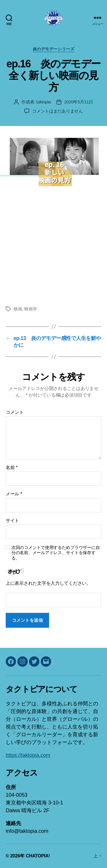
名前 (12, 468)
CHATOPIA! (38, 856)
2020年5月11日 (79, 102)
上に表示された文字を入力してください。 (48, 583)
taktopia (44, 102)
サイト (12, 520)
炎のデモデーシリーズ (53, 49)
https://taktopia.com (28, 755)
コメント (15, 412)
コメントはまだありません (57, 111)
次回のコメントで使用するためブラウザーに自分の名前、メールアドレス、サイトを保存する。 (55, 553)
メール (14, 494)
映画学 (31, 309)
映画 (18, 309)
